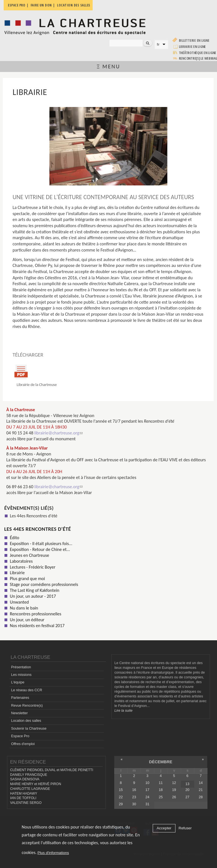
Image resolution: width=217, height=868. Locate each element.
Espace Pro (20, 736)
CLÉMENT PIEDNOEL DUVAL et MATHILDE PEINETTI (52, 770)
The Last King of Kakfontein (35, 590)
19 (174, 790)
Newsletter (19, 713)
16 (134, 790)
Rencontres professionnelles (36, 614)
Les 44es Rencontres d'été (34, 516)
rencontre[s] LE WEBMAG (198, 58)
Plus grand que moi (27, 579)
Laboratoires (21, 561)
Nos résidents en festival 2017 (37, 626)
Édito (15, 538)
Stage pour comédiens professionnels (44, 584)
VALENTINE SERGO (26, 803)
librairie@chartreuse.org (58, 433)
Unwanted (19, 602)
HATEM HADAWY (24, 793)
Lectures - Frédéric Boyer (33, 567)
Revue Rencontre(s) (27, 706)
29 (121, 804)
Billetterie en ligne (194, 40)
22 (121, 797)
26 (174, 797)
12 (174, 783)
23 (134, 797)
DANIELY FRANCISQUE (29, 775)
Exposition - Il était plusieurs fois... (41, 544)
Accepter (164, 828)
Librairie (17, 573)
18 (161, 790)
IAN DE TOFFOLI (23, 798)
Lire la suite (124, 711)
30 (134, 804)
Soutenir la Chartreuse (29, 729)
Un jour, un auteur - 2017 (33, 596)
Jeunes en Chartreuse (29, 555)
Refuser (185, 828)
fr (158, 44)
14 (201, 783)
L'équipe (18, 682)
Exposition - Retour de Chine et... (40, 549)
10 (147, 783)
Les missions (21, 675)
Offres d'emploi (23, 744)
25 (161, 797)
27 (187, 797)
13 (187, 784)
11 (161, 783)
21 (201, 790)
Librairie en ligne (192, 47)
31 (147, 804)
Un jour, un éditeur (27, 620)
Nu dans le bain (24, 608)
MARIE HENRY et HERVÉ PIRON (36, 784)
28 (201, 797)
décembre (161, 762)
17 (147, 790)
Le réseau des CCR (27, 690)
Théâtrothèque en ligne (198, 53)
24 (147, 797)
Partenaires (20, 698)
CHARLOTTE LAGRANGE (30, 789)
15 (121, 790)
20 (187, 790)
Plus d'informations (53, 853)
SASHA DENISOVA (25, 779)
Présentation (21, 667)
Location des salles (26, 721)
